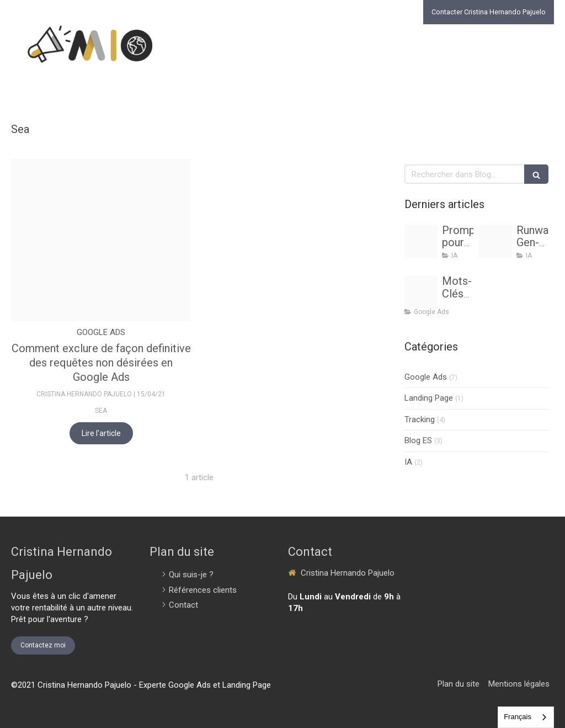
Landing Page (429, 398)
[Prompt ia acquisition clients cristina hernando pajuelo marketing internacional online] (421, 241)
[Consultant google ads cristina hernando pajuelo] (421, 292)
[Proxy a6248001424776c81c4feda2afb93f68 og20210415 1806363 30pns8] (101, 240)
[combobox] (526, 717)
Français (518, 717)
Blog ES (418, 440)
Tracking (420, 419)
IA (408, 462)
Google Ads (426, 377)
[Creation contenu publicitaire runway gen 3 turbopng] (495, 241)
